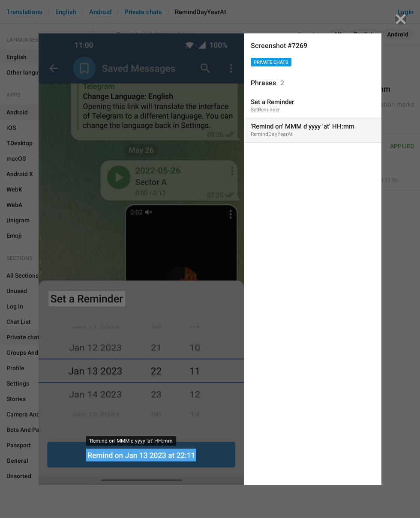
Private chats (271, 62)
